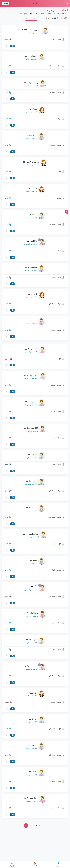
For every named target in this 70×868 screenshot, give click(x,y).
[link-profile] (35, 31)
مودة (35, 3)
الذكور (55, 18)
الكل (64, 18)
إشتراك (12, 865)
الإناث (46, 18)
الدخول (58, 865)
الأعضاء (35, 865)
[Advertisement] (35, 356)
